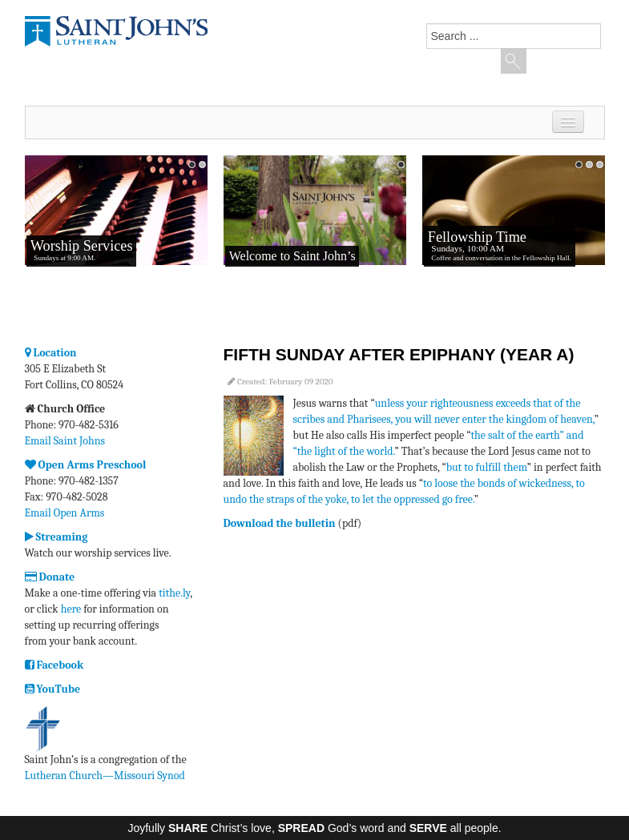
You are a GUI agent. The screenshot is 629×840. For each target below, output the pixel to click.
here (71, 609)
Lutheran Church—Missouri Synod (105, 776)
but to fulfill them (487, 467)
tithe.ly (174, 593)
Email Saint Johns (65, 441)
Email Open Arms (65, 513)
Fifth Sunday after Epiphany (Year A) (399, 354)
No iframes (116, 236)
